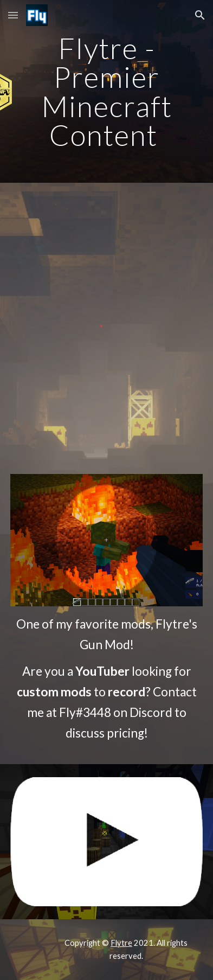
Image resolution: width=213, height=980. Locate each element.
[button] (13, 15)
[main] (106, 91)
